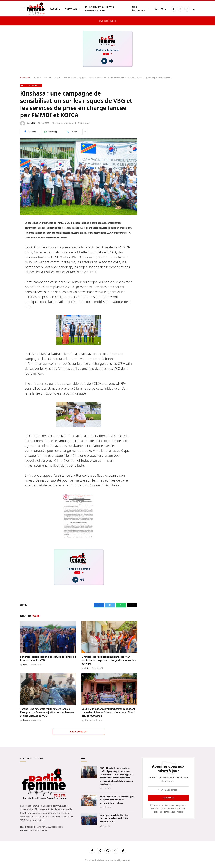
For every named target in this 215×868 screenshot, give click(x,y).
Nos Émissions (138, 9)
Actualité (71, 9)
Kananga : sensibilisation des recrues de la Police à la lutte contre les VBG (48, 658)
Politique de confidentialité (165, 812)
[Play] (104, 61)
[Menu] (22, 9)
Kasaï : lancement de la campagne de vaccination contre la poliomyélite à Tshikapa (117, 800)
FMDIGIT (126, 860)
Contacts (160, 9)
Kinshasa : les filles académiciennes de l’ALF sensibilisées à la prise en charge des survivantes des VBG (108, 660)
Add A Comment (79, 732)
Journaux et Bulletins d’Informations (100, 9)
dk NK (32, 123)
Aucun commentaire (63, 123)
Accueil (55, 9)
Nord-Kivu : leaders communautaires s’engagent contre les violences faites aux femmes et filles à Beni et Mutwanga (108, 712)
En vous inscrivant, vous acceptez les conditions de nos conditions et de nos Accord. (168, 809)
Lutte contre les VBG (31, 85)
